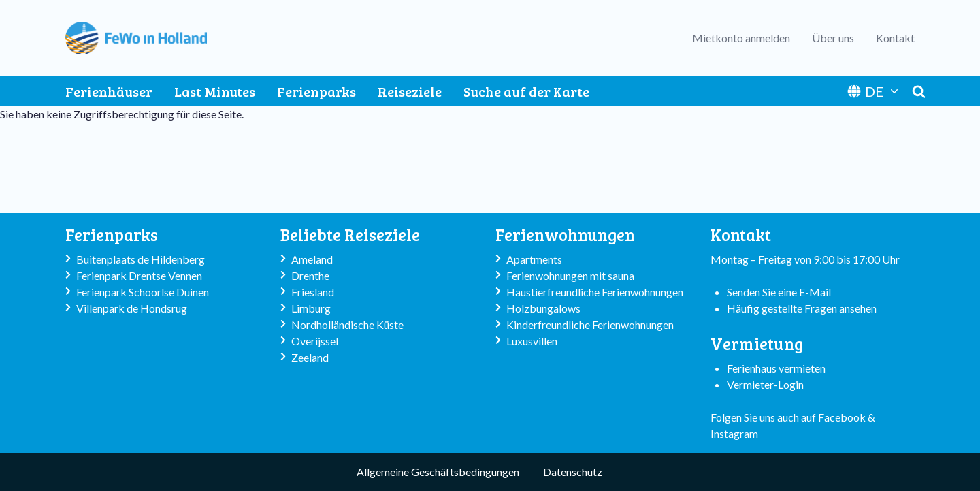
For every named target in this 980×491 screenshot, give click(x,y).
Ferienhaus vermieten (776, 368)
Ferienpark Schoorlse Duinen (143, 292)
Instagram (734, 433)
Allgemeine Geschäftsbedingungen (438, 472)
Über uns (833, 38)
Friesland (313, 292)
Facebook (842, 417)
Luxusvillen (532, 341)
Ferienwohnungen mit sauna (570, 275)
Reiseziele (410, 91)
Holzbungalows (543, 308)
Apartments (534, 259)
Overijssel (315, 341)
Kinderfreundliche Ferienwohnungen (590, 324)
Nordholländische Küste (347, 324)
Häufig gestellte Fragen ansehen (802, 308)
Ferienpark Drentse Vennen (139, 275)
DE (874, 91)
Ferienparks (316, 91)
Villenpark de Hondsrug (132, 308)
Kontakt (895, 38)
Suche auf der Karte (526, 91)
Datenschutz (573, 472)
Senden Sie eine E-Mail (779, 292)
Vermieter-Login (765, 384)
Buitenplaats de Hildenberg (141, 259)
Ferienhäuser (109, 91)
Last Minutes (215, 91)
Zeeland (310, 357)
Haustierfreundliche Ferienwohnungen (595, 292)
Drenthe (310, 275)
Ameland (312, 259)
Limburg (311, 308)
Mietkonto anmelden (741, 38)
